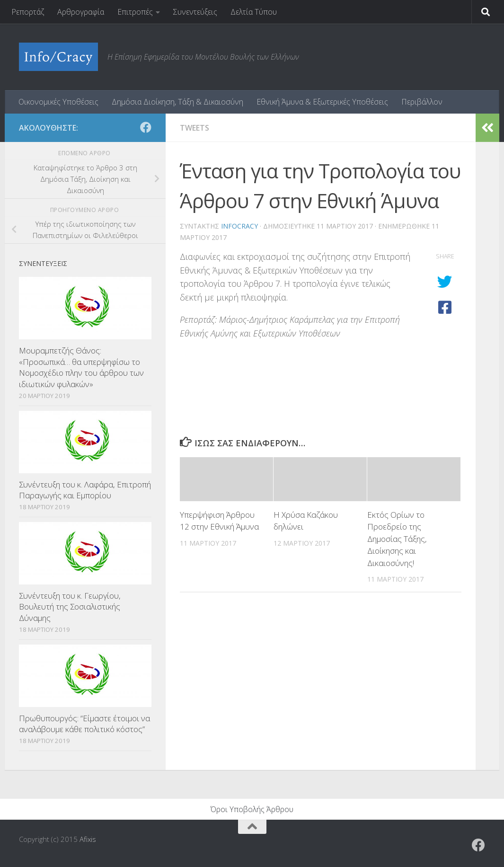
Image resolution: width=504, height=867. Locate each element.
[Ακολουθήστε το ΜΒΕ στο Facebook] (146, 127)
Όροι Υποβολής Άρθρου (252, 809)
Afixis (88, 839)
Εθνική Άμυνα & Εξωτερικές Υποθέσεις (322, 102)
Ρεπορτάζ (28, 12)
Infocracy (239, 226)
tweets (195, 128)
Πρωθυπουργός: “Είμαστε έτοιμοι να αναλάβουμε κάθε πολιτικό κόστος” (84, 724)
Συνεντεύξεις (195, 12)
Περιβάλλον (422, 102)
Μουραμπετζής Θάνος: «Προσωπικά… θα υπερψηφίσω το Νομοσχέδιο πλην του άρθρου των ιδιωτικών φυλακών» (81, 367)
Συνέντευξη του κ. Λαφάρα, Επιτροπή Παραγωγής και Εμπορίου (85, 490)
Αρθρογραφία (81, 12)
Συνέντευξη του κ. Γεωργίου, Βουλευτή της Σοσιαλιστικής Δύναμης (70, 607)
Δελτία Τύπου (254, 12)
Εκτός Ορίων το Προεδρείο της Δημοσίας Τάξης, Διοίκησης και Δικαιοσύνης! (397, 539)
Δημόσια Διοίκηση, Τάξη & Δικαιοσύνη (177, 102)
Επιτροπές (135, 12)
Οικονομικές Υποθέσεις (58, 102)
